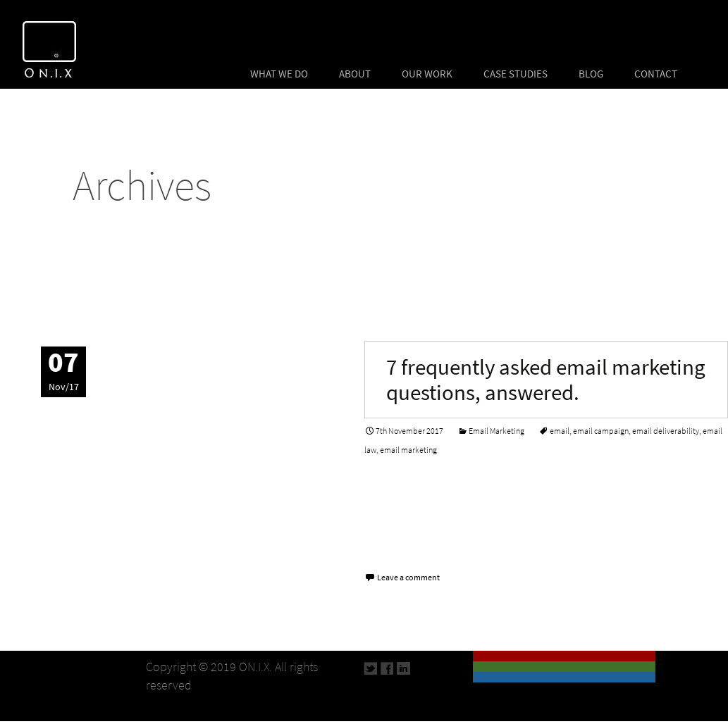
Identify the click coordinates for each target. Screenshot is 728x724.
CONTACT (656, 74)
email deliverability (666, 431)
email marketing (408, 450)
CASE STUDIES (516, 74)
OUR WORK (427, 74)
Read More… (399, 543)
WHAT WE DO (279, 74)
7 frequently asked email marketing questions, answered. (546, 380)
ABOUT (355, 74)
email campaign (601, 431)
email (560, 431)
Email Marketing (496, 431)
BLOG (591, 74)
